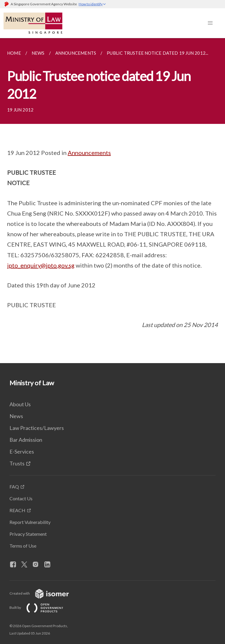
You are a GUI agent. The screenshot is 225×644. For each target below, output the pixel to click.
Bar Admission (26, 440)
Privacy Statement (28, 534)
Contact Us (21, 498)
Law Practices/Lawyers (37, 428)
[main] (112, 201)
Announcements (89, 153)
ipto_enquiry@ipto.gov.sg (41, 265)
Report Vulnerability (30, 522)
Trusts (17, 463)
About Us (20, 404)
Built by (41, 607)
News (16, 416)
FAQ (14, 487)
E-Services (22, 452)
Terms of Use (23, 546)
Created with (44, 593)
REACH (17, 510)
